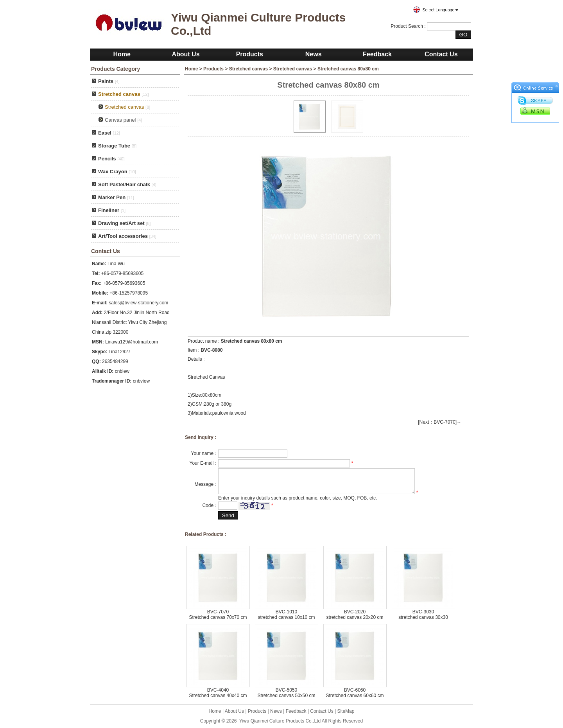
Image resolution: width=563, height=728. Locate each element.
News (314, 54)
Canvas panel (120, 120)
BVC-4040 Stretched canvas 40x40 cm (218, 693)
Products (250, 54)
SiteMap (346, 711)
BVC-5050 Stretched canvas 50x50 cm (286, 693)
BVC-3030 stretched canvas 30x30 (423, 615)
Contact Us (441, 54)
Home (122, 54)
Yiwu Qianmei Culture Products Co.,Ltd (280, 721)
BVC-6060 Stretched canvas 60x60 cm (355, 693)
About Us (186, 54)
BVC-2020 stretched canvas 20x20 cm (355, 615)
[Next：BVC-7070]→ (440, 422)
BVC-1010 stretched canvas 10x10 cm (286, 615)
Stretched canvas (248, 69)
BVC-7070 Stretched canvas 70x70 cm (218, 615)
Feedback (377, 54)
